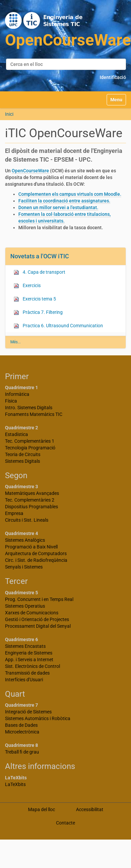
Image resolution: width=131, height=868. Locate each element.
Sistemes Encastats (25, 646)
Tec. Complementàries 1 (30, 441)
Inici (9, 114)
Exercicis (27, 286)
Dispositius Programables (31, 507)
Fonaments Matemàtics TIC (34, 414)
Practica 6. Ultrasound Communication (58, 326)
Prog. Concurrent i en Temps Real (39, 599)
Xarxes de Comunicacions (32, 613)
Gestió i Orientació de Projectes (37, 619)
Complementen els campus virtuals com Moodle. (70, 194)
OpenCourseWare (30, 171)
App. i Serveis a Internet (29, 660)
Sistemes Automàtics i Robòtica (38, 718)
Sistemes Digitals (22, 461)
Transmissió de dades (27, 673)
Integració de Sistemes (28, 712)
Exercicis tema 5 (35, 299)
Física (11, 401)
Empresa (14, 513)
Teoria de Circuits (23, 454)
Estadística (16, 434)
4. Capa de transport (39, 272)
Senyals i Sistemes (24, 567)
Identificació (113, 77)
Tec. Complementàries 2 (30, 500)
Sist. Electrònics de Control (32, 666)
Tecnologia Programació (30, 448)
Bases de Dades (21, 725)
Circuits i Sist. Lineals (27, 520)
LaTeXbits (15, 784)
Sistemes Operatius (25, 606)
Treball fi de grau (22, 752)
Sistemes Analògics (25, 540)
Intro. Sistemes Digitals (29, 408)
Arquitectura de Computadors (36, 553)
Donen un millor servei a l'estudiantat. (58, 207)
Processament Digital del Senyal (38, 626)
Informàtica (17, 394)
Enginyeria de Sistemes (29, 653)
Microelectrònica (22, 732)
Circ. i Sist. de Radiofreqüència (36, 560)
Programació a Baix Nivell (31, 547)
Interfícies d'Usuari (24, 680)
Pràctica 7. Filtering (38, 312)
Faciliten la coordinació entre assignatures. (64, 201)
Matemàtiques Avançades (32, 493)
